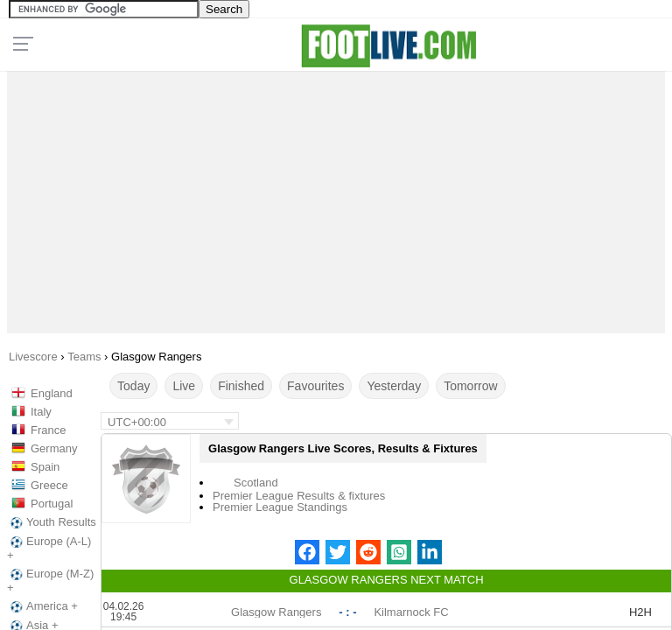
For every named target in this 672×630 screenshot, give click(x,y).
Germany (54, 448)
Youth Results (52, 522)
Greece (49, 485)
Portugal (52, 504)
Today (133, 386)
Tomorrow (470, 386)
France (48, 430)
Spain (45, 467)
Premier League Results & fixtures (299, 496)
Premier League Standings (280, 507)
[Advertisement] (336, 198)
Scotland (256, 483)
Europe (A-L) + (49, 548)
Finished (241, 386)
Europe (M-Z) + (50, 581)
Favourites (315, 386)
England (52, 393)
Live (184, 386)
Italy (41, 412)
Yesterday (394, 386)
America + (42, 606)
